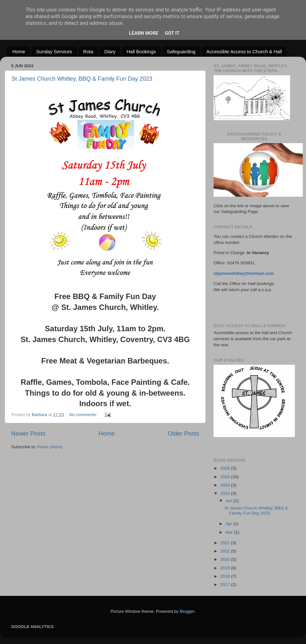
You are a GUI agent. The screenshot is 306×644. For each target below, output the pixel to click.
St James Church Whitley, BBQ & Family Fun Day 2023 (82, 79)
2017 (226, 585)
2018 (226, 576)
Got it (172, 33)
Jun (229, 501)
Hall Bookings (141, 51)
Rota (88, 51)
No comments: (84, 415)
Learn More (144, 33)
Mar (230, 532)
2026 (226, 468)
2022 (226, 543)
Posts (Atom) (50, 447)
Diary (110, 51)
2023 (226, 493)
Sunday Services (54, 51)
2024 (226, 485)
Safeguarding (181, 51)
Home (19, 51)
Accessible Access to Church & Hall (244, 51)
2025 (226, 477)
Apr (229, 524)
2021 (226, 551)
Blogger (187, 611)
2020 (226, 559)
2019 (226, 568)
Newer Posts (28, 433)
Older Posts (183, 433)
